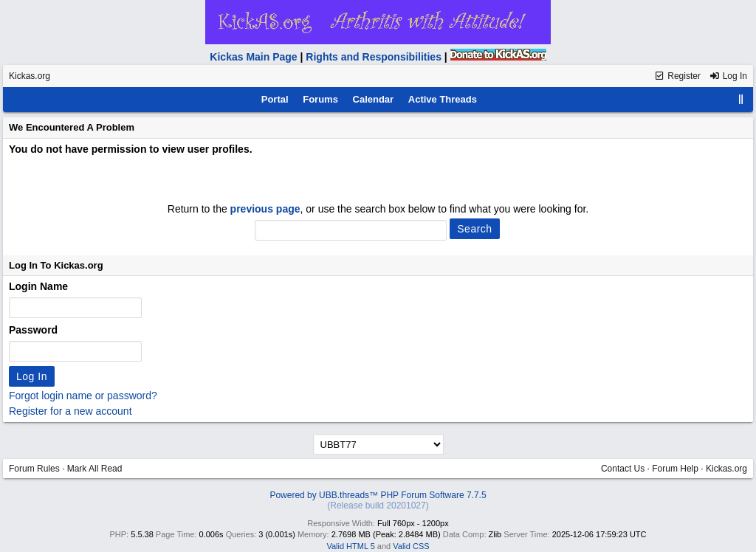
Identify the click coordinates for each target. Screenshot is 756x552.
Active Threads (443, 99)
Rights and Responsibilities (374, 57)
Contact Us (623, 469)
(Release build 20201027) (378, 506)
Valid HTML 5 (350, 546)
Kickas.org (30, 76)
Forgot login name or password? (83, 396)
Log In (728, 76)
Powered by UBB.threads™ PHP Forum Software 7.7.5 (378, 495)
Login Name (38, 286)
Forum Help (675, 469)
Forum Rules (34, 469)
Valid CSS (411, 546)
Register (677, 76)
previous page (265, 209)
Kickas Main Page (253, 57)
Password (33, 330)
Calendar (374, 99)
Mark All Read (95, 469)
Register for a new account (71, 411)
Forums (320, 99)
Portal (275, 99)
